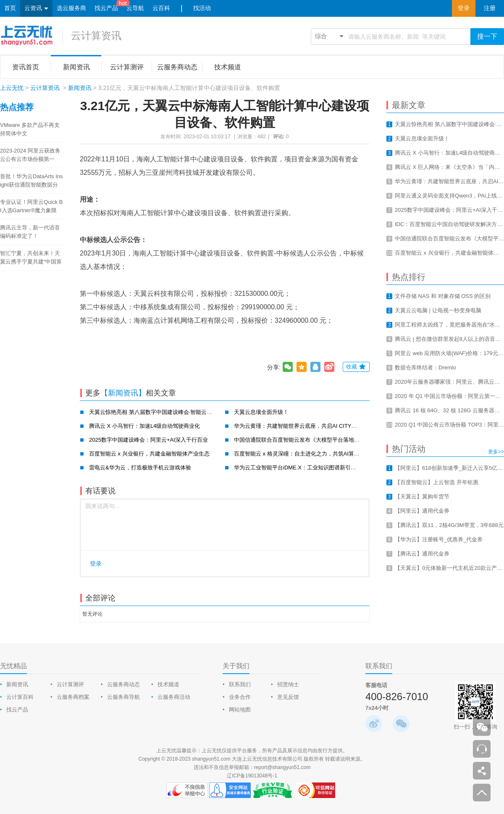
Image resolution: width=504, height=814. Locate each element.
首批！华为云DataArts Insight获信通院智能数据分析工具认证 (31, 181)
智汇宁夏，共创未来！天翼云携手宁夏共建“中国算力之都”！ (31, 258)
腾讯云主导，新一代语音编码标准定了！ (30, 232)
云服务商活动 (174, 697)
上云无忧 (12, 88)
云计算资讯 (96, 36)
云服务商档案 (73, 697)
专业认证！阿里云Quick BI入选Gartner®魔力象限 (31, 206)
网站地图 (240, 710)
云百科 (161, 8)
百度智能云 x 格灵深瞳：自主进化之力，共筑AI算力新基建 (305, 454)
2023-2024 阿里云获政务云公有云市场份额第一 (30, 155)
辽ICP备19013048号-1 (252, 776)
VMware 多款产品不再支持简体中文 (30, 129)
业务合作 (240, 697)
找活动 (202, 8)
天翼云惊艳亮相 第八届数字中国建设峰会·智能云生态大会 (159, 412)
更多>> (496, 452)
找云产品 (106, 8)
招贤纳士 (288, 684)
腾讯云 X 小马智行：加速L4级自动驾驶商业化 (144, 426)
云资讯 (36, 9)
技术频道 (168, 684)
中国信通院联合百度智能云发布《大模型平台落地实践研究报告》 (313, 440)
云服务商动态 (123, 684)
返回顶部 (482, 793)
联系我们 (240, 684)
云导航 (135, 8)
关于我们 (236, 666)
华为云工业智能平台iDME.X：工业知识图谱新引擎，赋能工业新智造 (317, 468)
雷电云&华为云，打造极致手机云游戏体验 (140, 468)
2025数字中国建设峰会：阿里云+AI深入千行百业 (148, 440)
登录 (464, 8)
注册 (490, 8)
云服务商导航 (123, 697)
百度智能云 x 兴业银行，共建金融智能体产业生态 (149, 454)
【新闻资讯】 (123, 393)
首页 (10, 8)
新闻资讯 (80, 88)
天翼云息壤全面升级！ (261, 412)
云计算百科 (20, 697)
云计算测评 (70, 684)
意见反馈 (288, 697)
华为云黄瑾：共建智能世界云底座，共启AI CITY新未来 (301, 426)
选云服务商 (71, 8)
